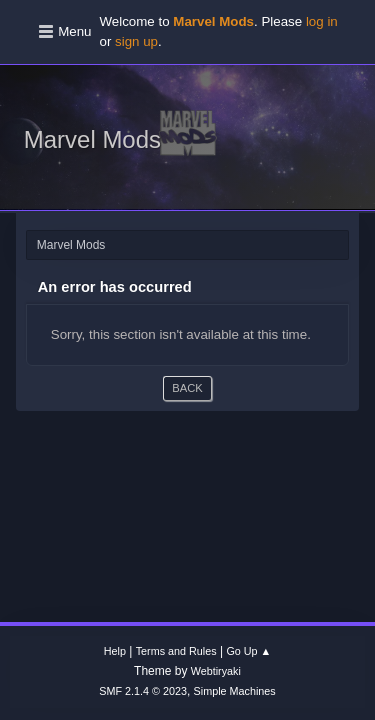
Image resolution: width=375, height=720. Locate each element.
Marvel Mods (92, 139)
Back (187, 388)
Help (115, 651)
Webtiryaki (216, 671)
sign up (136, 41)
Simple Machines (235, 691)
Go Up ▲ (248, 651)
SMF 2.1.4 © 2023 (143, 691)
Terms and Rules (176, 651)
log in (322, 21)
